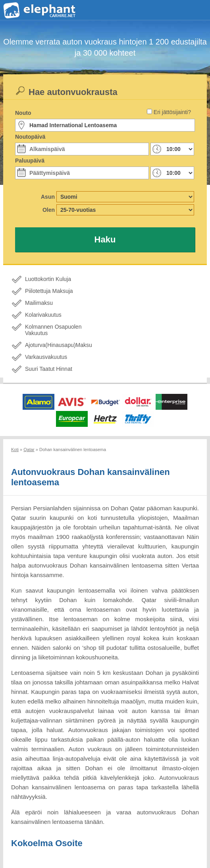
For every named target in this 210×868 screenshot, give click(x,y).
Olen (49, 210)
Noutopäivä (30, 137)
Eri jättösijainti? (172, 112)
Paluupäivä (30, 161)
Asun (48, 197)
